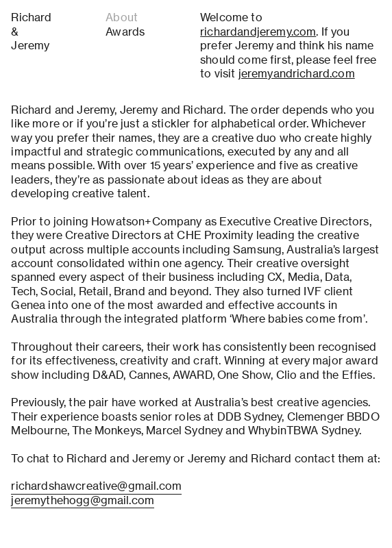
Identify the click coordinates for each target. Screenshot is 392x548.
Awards (125, 32)
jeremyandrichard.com (297, 74)
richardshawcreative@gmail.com (96, 486)
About (122, 17)
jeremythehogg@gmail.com (83, 500)
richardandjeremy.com (258, 32)
